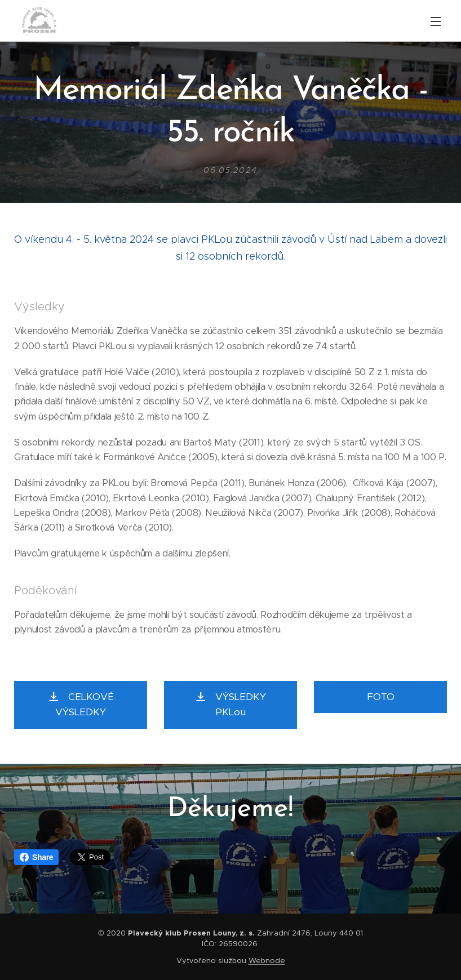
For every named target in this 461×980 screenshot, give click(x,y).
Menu (436, 21)
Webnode (267, 961)
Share (36, 857)
